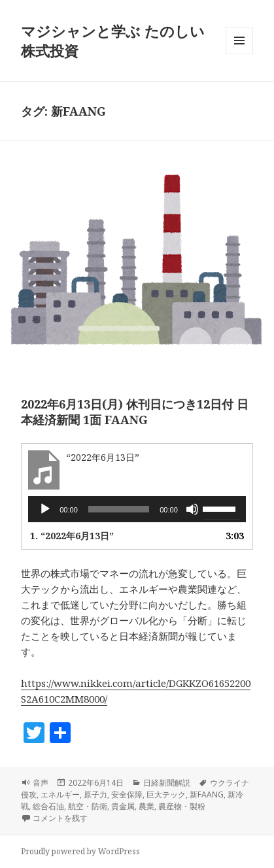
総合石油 (48, 806)
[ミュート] (192, 509)
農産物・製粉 (182, 806)
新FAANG (207, 794)
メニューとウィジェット (239, 54)
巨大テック (166, 794)
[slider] (119, 509)
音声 (41, 783)
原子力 (95, 794)
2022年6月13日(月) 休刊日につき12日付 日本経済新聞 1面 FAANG (135, 412)
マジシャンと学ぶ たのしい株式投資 (113, 41)
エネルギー (60, 794)
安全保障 (127, 794)
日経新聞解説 (167, 783)
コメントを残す (60, 818)
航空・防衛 (88, 806)
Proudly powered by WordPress (80, 851)
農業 (146, 806)
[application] (137, 509)
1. (72, 536)
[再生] (45, 509)
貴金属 (123, 806)
